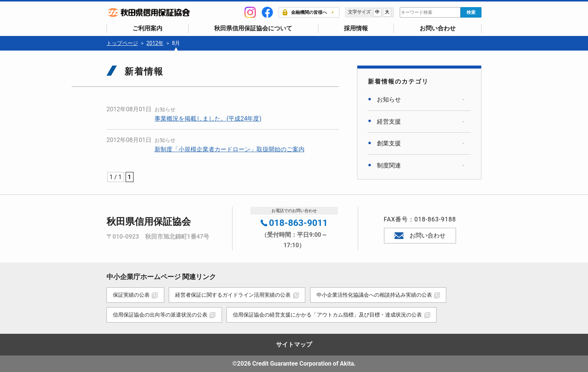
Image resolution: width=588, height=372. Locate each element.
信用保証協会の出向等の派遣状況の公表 (160, 315)
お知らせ (165, 109)
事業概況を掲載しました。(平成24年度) (208, 118)
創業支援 (389, 143)
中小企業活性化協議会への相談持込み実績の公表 (375, 295)
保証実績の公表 (131, 295)
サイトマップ (294, 344)
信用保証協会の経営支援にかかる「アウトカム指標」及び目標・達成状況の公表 (328, 315)
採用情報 (356, 28)
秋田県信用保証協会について (253, 28)
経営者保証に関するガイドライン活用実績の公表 (233, 295)
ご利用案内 (147, 28)
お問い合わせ (438, 28)
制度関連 (389, 165)
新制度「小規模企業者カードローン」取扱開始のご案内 (229, 149)
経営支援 (389, 121)
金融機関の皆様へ (304, 12)
